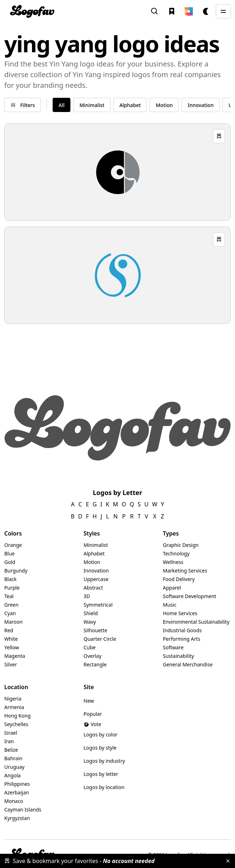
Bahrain (13, 758)
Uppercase (96, 579)
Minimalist (96, 545)
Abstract (93, 588)
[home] (32, 11)
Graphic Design (181, 545)
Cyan (10, 613)
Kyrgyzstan (17, 818)
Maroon (14, 622)
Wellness (173, 562)
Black (10, 579)
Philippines (17, 784)
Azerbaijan (17, 792)
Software (173, 647)
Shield (91, 613)
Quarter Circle (100, 639)
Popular (93, 714)
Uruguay (14, 767)
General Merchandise (188, 664)
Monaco (14, 801)
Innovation (96, 571)
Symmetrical (98, 605)
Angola (12, 775)
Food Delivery (179, 579)
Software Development (189, 596)
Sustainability (178, 656)
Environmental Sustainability (196, 622)
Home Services (180, 613)
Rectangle (95, 664)
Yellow (12, 647)
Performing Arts (181, 639)
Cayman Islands (23, 810)
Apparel (172, 588)
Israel (11, 733)
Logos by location (104, 787)
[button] (189, 11)
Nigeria (13, 699)
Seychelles (16, 724)
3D (87, 596)
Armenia (14, 707)
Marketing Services (185, 571)
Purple (12, 588)
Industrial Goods (182, 630)
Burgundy (16, 571)
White (11, 639)
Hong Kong (17, 716)
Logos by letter (101, 774)
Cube (90, 647)
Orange (13, 545)
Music (170, 605)
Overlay (92, 656)
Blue (9, 553)
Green (11, 605)
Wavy (90, 622)
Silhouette (95, 630)
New (89, 701)
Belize (11, 750)
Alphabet (94, 553)
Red (9, 630)
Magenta (15, 656)
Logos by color (100, 734)
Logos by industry (104, 761)
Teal (9, 596)
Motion (92, 562)
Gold (10, 562)
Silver (11, 664)
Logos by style (100, 748)
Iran (9, 741)
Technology (176, 553)
